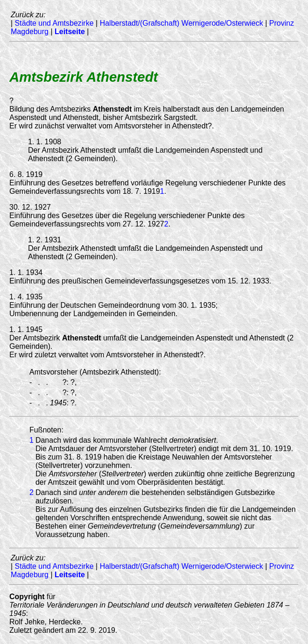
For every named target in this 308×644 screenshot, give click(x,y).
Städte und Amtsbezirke (54, 23)
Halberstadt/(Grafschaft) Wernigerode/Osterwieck (182, 23)
